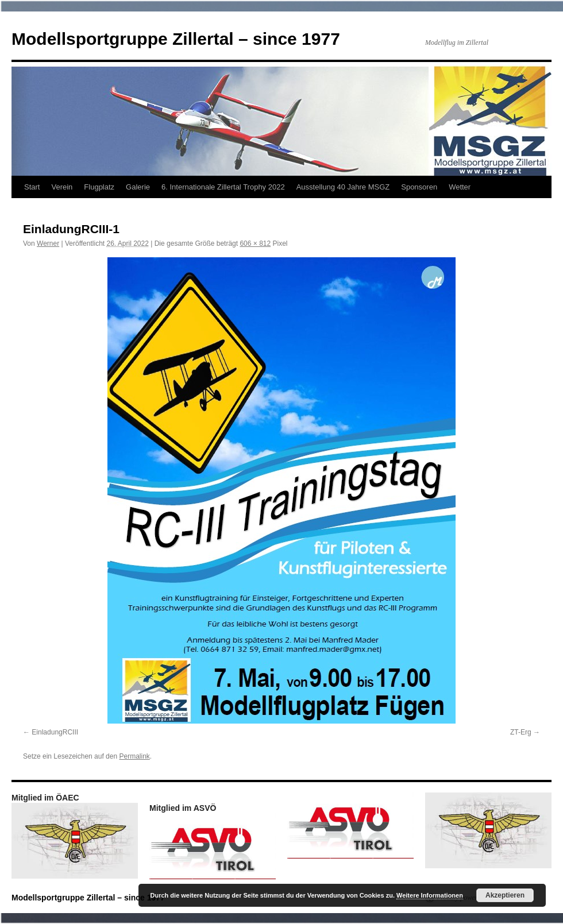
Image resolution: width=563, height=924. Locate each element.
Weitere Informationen (430, 895)
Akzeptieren (505, 895)
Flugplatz (99, 187)
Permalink (134, 756)
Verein (62, 187)
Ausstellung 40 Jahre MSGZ (343, 187)
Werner (48, 243)
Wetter (460, 187)
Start (32, 187)
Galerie (138, 187)
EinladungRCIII (55, 732)
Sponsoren (419, 187)
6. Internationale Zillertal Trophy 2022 (223, 187)
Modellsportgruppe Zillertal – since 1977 (176, 39)
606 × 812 (255, 243)
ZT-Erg (521, 732)
